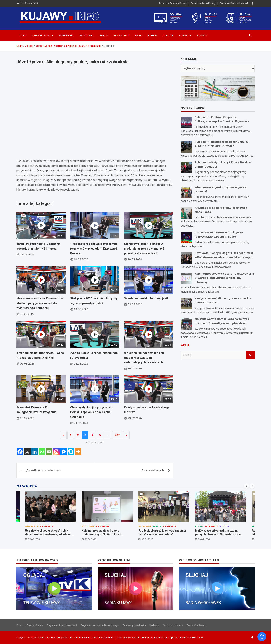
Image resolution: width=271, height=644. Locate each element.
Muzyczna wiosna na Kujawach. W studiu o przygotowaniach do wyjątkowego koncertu (40, 303)
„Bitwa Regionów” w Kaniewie (43, 470)
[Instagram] (56, 452)
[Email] (49, 452)
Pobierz (184, 35)
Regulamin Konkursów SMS (62, 625)
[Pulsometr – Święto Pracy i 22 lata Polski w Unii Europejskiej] (186, 167)
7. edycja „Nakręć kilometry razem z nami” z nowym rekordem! (162, 532)
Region (104, 35)
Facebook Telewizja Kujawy (173, 3)
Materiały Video (41, 35)
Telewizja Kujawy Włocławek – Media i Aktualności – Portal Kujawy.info (75, 637)
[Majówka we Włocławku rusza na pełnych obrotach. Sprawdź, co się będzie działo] (186, 324)
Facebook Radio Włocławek (234, 3)
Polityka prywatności (134, 625)
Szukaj (251, 355)
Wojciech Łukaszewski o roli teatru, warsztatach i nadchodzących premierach (144, 358)
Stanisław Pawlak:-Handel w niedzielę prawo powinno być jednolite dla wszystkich (144, 249)
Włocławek (87, 35)
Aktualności (67, 35)
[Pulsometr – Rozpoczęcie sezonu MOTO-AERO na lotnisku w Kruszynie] (186, 147)
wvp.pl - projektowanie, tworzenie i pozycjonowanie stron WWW (167, 637)
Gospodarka (121, 35)
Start (23, 35)
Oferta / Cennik (35, 625)
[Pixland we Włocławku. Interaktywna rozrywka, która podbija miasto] (186, 238)
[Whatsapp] (42, 452)
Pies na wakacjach (153, 470)
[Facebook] (20, 452)
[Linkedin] (35, 452)
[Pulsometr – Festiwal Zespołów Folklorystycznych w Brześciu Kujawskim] (186, 122)
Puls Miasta (46, 526)
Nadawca (154, 625)
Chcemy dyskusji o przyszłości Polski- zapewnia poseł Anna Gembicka (92, 412)
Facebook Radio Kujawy (203, 3)
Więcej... (186, 345)
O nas (20, 625)
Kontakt (202, 35)
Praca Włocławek (196, 625)
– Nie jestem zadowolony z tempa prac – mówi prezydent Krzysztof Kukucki (94, 249)
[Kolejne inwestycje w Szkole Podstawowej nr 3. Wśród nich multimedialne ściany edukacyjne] (186, 279)
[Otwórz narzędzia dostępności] (262, 637)
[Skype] (71, 452)
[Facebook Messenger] (64, 452)
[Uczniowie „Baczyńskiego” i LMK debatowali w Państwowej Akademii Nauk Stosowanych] (186, 258)
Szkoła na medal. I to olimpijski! (146, 298)
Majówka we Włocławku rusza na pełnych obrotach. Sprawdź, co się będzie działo (218, 534)
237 (117, 435)
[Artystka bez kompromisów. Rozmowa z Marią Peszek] (186, 213)
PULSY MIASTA (27, 486)
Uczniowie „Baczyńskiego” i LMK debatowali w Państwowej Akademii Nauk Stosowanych (48, 534)
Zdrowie (168, 35)
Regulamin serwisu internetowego (100, 625)
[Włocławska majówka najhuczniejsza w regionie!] (186, 192)
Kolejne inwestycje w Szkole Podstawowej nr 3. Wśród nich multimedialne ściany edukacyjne (224, 278)
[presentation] (246, 486)
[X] (27, 452)
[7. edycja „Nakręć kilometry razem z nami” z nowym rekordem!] (186, 304)
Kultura (153, 35)
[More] (78, 452)
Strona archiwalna (173, 625)
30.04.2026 (34, 539)
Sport (139, 35)
